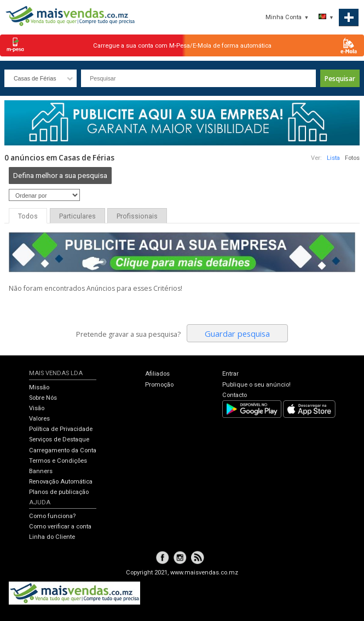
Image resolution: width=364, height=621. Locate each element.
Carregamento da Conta (63, 450)
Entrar (230, 374)
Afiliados (157, 374)
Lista (333, 158)
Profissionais (137, 216)
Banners (41, 471)
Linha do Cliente (52, 537)
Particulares (77, 216)
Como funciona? (52, 516)
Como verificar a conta (60, 527)
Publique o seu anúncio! (256, 385)
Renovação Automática (61, 482)
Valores (39, 419)
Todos (28, 216)
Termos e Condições (58, 461)
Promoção (159, 385)
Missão (39, 387)
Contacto (235, 395)
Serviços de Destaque (59, 439)
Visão (37, 408)
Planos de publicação (59, 492)
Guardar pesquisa (237, 334)
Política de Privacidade (61, 429)
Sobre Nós (43, 398)
